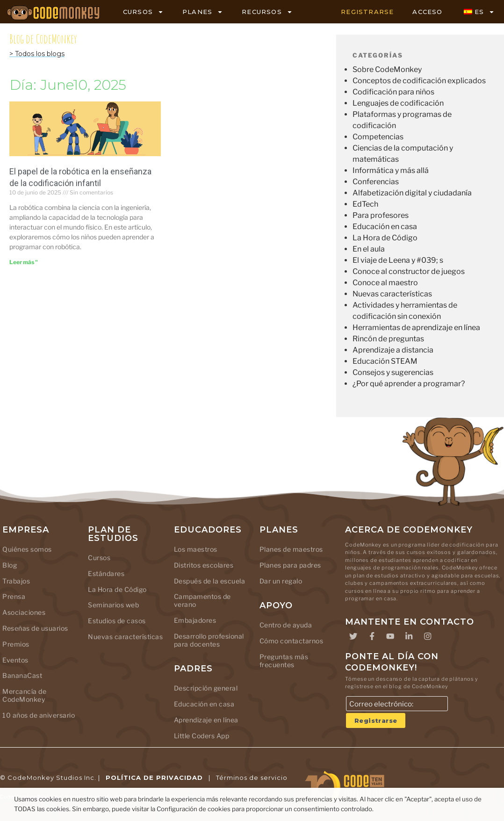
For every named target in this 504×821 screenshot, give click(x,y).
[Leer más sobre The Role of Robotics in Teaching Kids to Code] (24, 262)
